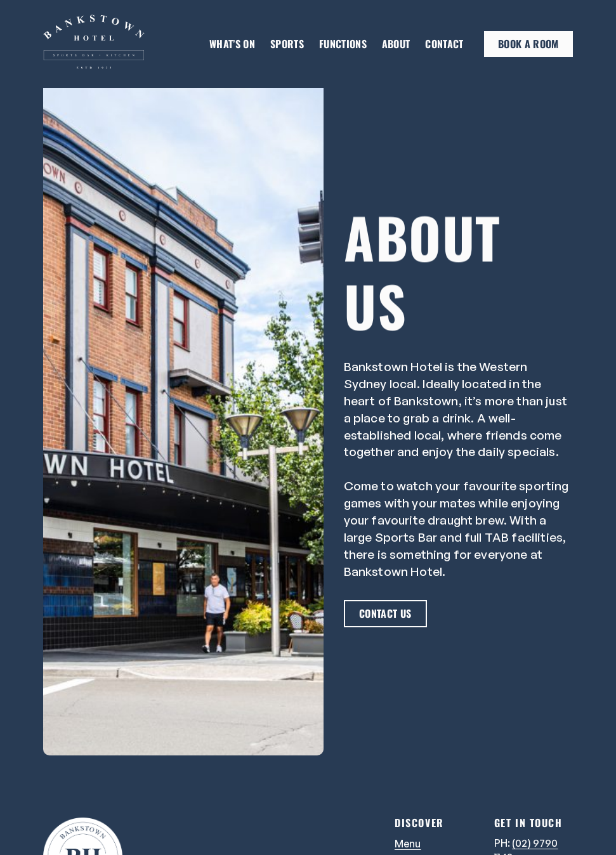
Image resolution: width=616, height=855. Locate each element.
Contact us (385, 613)
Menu (408, 844)
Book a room (528, 44)
